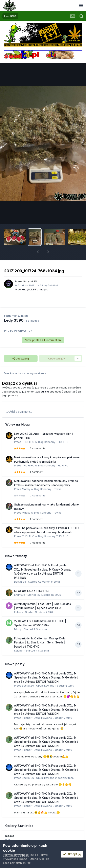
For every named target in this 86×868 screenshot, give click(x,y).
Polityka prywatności (16, 855)
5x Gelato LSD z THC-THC (31, 591)
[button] (38, 252)
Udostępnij (21, 358)
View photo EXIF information (43, 340)
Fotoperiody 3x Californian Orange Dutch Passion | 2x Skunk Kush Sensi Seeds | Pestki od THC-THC (41, 643)
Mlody (18, 629)
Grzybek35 (30, 281)
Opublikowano (55, 686)
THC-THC (28, 442)
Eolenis (19, 612)
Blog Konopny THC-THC (53, 442)
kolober (19, 650)
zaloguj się (42, 392)
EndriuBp (20, 595)
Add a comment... (19, 412)
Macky (26, 489)
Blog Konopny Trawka (48, 489)
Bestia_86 (20, 582)
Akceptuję (72, 854)
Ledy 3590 (14, 320)
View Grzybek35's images (32, 289)
